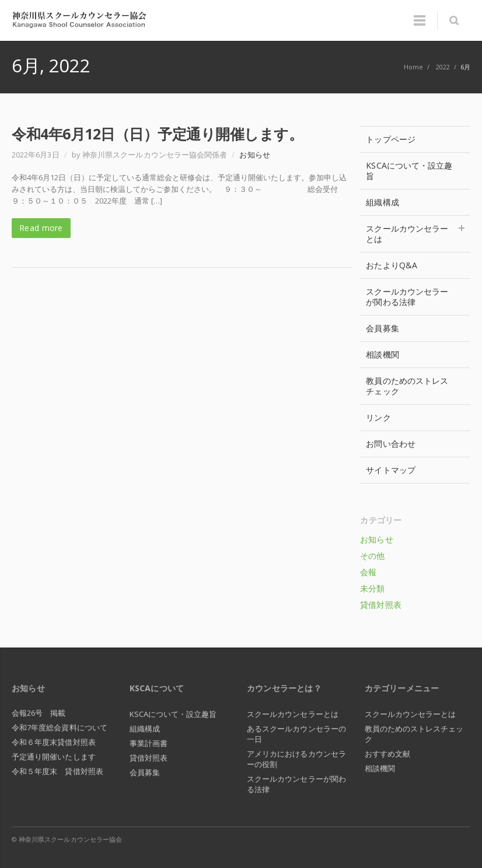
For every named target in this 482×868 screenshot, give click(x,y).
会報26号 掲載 (39, 713)
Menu (420, 20)
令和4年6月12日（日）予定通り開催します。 (157, 134)
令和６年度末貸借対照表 (54, 742)
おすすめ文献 (387, 754)
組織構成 (382, 202)
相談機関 (382, 354)
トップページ (390, 139)
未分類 (372, 588)
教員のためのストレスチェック (407, 386)
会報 (368, 572)
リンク (378, 417)
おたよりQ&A (392, 265)
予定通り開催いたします (54, 757)
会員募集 (382, 328)
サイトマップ (390, 470)
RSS (459, 839)
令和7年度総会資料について (60, 727)
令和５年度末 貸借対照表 (57, 771)
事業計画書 (149, 743)
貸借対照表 (380, 605)
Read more (41, 228)
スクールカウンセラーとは (415, 234)
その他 (372, 556)
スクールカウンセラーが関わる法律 (407, 297)
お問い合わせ (390, 444)
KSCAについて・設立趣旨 (409, 171)
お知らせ (254, 155)
